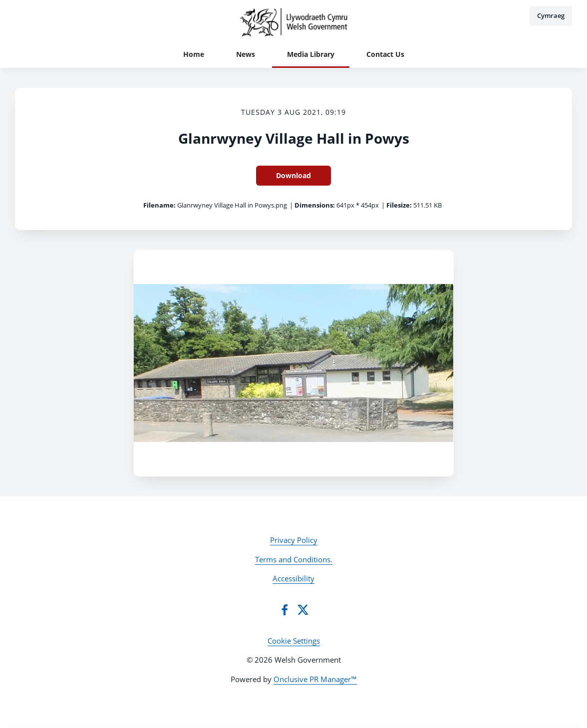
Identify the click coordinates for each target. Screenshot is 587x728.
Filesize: (399, 205)
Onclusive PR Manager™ (315, 679)
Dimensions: (315, 205)
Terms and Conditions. (294, 559)
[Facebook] (285, 610)
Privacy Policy (294, 540)
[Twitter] (303, 610)
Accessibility (293, 578)
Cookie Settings (294, 641)
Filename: (159, 205)
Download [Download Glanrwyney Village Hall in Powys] (293, 175)
